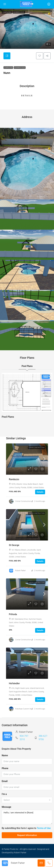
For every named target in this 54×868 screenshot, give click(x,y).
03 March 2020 (20, 67)
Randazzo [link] (14, 479)
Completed (8, 67)
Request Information (27, 835)
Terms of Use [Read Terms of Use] (44, 828)
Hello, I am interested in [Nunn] (27, 817)
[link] (27, 459)
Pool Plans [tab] (27, 366)
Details (40, 492)
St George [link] (14, 545)
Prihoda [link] (13, 614)
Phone (5, 768)
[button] (27, 29)
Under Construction (37, 448)
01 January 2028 (38, 652)
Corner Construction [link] (23, 501)
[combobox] (27, 800)
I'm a (4, 794)
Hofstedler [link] (14, 683)
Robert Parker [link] (20, 571)
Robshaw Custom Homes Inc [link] (26, 709)
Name (5, 755)
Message (6, 807)
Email (5, 781)
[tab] (7, 56)
